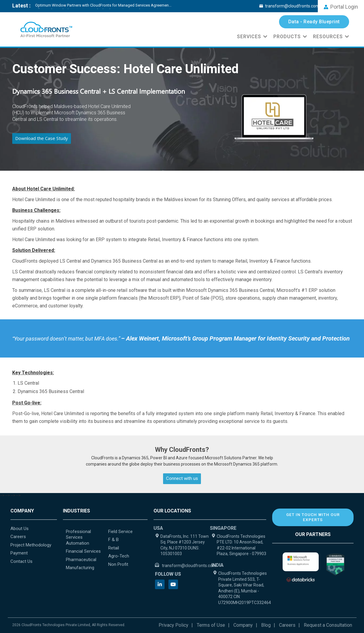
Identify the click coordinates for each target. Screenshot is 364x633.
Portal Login (341, 7)
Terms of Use (211, 625)
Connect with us (182, 478)
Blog (266, 625)
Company (243, 625)
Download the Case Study (42, 138)
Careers (287, 625)
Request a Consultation (328, 625)
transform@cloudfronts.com (289, 6)
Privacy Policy (174, 625)
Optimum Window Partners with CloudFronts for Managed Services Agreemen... (103, 5)
